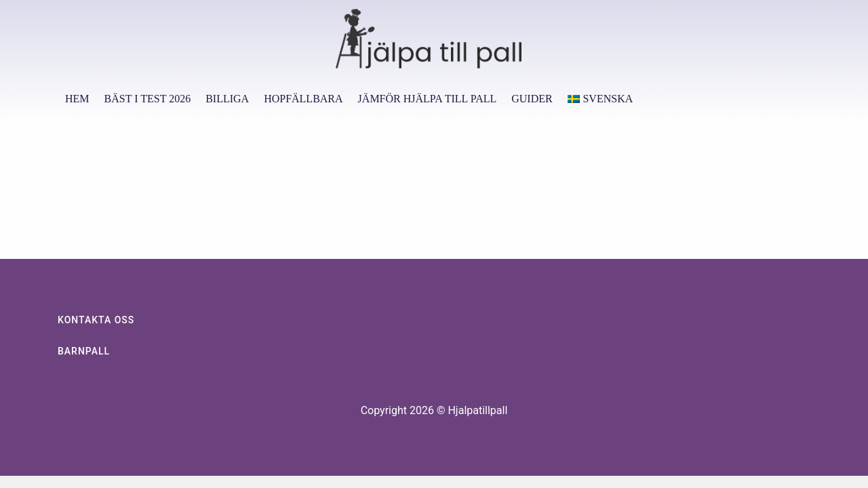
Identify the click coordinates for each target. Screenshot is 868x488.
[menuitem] (600, 99)
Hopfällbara (303, 99)
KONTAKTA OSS (96, 320)
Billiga (227, 99)
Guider (532, 99)
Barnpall (84, 351)
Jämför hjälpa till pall (428, 99)
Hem (77, 99)
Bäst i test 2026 (148, 99)
